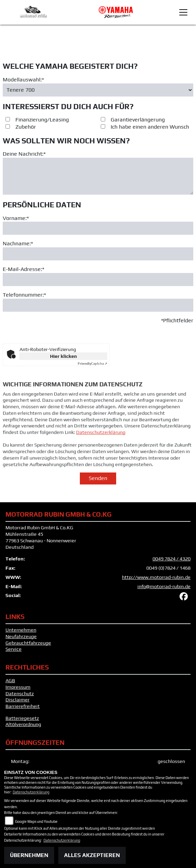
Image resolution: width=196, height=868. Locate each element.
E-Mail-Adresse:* (23, 269)
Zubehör (26, 127)
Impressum (18, 687)
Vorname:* (16, 218)
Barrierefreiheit (23, 706)
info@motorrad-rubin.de (164, 586)
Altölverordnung (23, 724)
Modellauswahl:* (23, 80)
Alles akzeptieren (92, 855)
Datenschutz (20, 694)
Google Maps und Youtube (36, 821)
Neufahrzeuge (21, 636)
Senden (98, 478)
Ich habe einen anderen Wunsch (150, 127)
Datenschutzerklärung (101, 444)
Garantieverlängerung (138, 120)
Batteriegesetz (22, 718)
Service (14, 649)
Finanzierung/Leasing (42, 120)
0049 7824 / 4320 (171, 559)
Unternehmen (21, 630)
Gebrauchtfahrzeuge (28, 643)
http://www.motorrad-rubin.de (156, 577)
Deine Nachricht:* (24, 154)
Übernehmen (29, 855)
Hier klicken (63, 356)
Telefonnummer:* (24, 295)
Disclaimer (17, 700)
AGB (10, 681)
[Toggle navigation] (183, 12)
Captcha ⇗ (93, 364)
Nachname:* (18, 243)
